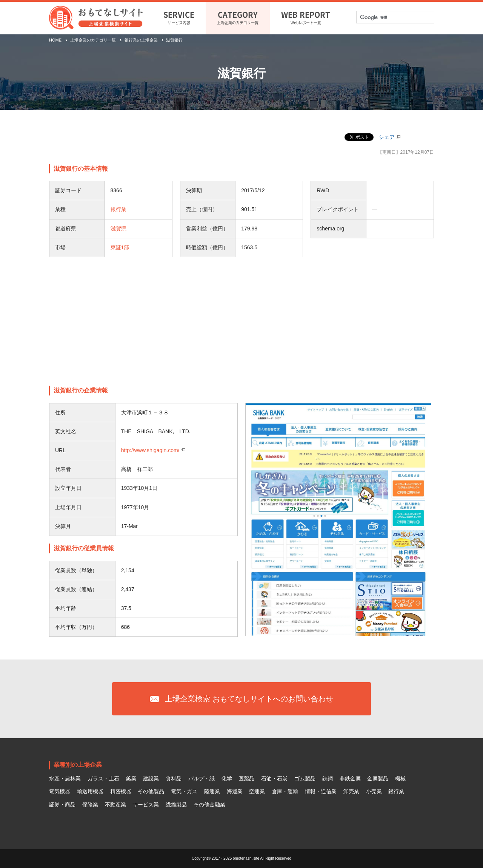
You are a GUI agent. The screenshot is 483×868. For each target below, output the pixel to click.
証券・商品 (62, 805)
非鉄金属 (350, 778)
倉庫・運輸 (285, 791)
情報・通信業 (321, 791)
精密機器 (121, 791)
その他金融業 (209, 805)
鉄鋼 (328, 778)
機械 (400, 778)
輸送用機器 (90, 791)
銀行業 (118, 209)
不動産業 (115, 805)
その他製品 (151, 791)
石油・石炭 (274, 778)
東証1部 (120, 247)
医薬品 (246, 778)
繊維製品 (176, 805)
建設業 (151, 778)
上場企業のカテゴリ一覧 (238, 17)
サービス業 (146, 805)
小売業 (374, 791)
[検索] (390, 17)
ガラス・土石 (103, 778)
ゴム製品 (305, 778)
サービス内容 (179, 17)
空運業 (257, 791)
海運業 (235, 791)
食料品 (174, 778)
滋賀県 (118, 229)
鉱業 (131, 778)
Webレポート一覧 (306, 17)
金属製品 (378, 778)
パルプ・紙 (202, 778)
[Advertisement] (241, 321)
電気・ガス (184, 791)
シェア (387, 137)
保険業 (90, 805)
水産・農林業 (65, 778)
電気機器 (60, 791)
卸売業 (351, 791)
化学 (227, 778)
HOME (55, 40)
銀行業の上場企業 (141, 40)
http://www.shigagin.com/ (150, 450)
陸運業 (212, 791)
